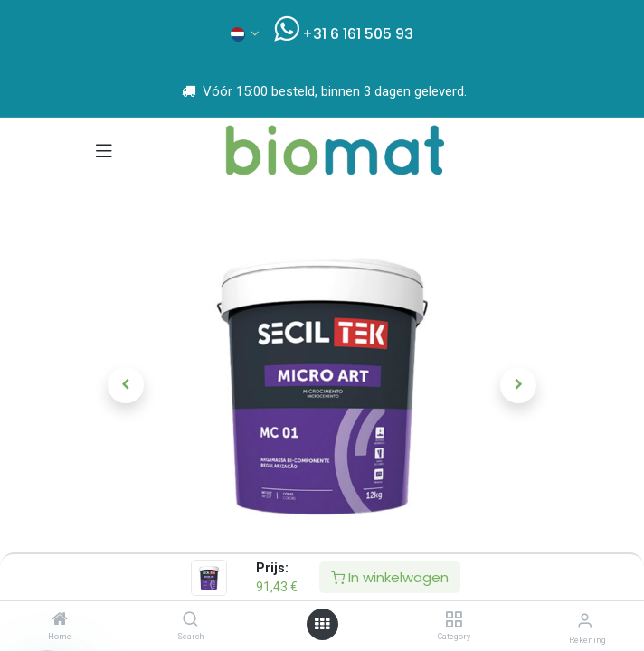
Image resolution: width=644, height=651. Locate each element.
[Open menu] (322, 624)
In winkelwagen (390, 577)
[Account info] (585, 621)
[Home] (60, 620)
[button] (126, 385)
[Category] (454, 620)
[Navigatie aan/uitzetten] (104, 150)
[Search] (190, 620)
